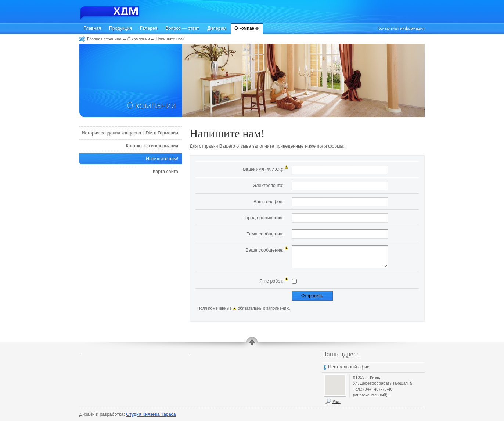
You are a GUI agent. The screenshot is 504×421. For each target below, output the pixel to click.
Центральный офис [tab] (349, 367)
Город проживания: (263, 218)
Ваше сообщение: (264, 250)
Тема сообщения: (265, 234)
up (252, 343)
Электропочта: (268, 186)
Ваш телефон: (269, 202)
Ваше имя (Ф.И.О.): (263, 169)
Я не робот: (271, 281)
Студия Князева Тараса (151, 414)
